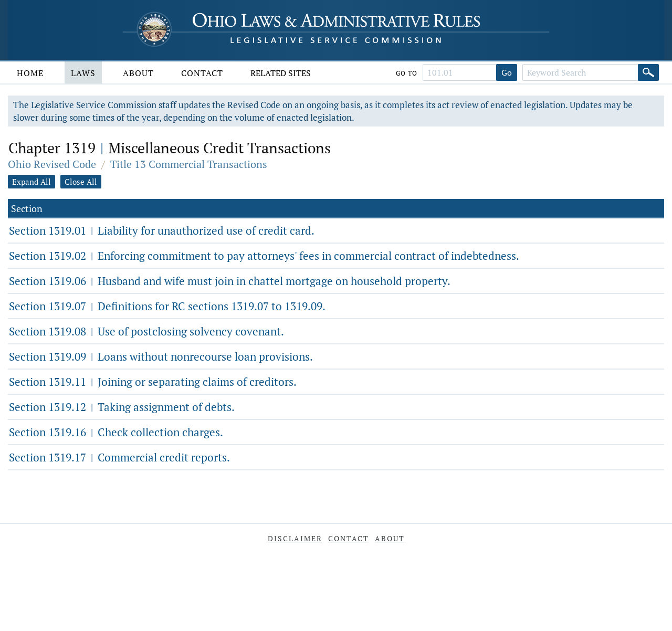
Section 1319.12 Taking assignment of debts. (122, 407)
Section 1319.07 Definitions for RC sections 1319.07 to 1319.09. (167, 306)
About (138, 73)
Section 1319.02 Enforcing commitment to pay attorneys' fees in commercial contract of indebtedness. (264, 256)
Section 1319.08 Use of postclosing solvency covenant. (146, 331)
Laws (83, 73)
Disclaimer (295, 538)
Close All (81, 182)
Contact (202, 73)
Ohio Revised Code (52, 164)
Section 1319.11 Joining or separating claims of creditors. (153, 382)
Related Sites (281, 73)
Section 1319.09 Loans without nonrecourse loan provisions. (161, 356)
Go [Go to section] (507, 72)
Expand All (31, 182)
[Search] (648, 72)
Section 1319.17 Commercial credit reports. (119, 457)
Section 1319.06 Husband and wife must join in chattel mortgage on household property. (230, 281)
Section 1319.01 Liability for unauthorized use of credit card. (162, 230)
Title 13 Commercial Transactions (189, 164)
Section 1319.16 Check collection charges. (116, 432)
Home (30, 73)
